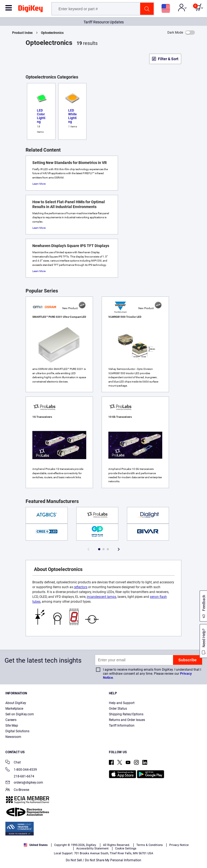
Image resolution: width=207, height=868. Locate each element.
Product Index (22, 33)
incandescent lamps (101, 597)
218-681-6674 (20, 776)
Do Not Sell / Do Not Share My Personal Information (103, 860)
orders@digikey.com (24, 783)
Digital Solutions (17, 731)
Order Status (118, 709)
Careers (11, 720)
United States (36, 845)
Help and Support (122, 703)
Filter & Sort (168, 59)
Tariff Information (122, 726)
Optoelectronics (52, 33)
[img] (30, 10)
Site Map (12, 726)
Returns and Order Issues (127, 720)
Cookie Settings (126, 849)
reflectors (81, 587)
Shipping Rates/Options (126, 714)
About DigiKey (16, 703)
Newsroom (13, 737)
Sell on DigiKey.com (20, 714)
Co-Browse (17, 790)
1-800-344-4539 (21, 770)
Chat (13, 763)
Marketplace (14, 709)
